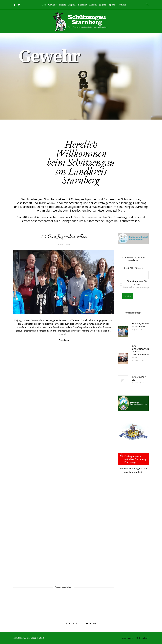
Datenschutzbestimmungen (137, 287)
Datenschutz (143, 638)
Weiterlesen (64, 340)
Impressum (127, 638)
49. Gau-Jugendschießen (64, 236)
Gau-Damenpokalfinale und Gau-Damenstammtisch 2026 (141, 352)
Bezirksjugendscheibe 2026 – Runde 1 (142, 325)
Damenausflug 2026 (139, 378)
